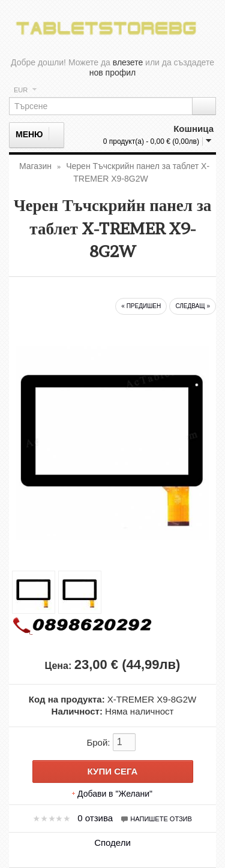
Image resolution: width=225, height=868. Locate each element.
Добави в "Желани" (115, 794)
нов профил (113, 73)
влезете (128, 62)
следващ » (193, 306)
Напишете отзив (156, 819)
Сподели (112, 843)
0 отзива (95, 818)
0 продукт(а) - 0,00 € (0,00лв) (151, 141)
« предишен (141, 306)
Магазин (35, 166)
